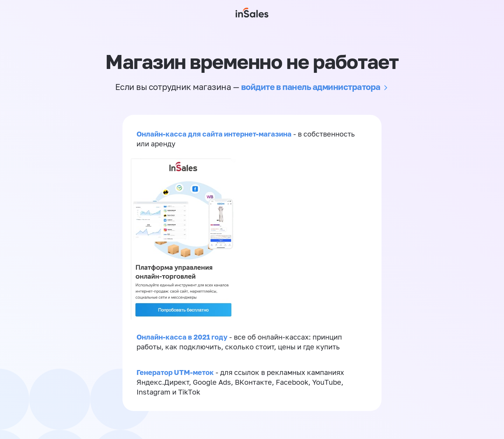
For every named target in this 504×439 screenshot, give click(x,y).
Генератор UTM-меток (175, 372)
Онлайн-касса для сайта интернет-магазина (214, 134)
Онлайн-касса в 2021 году (182, 337)
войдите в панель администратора (311, 87)
